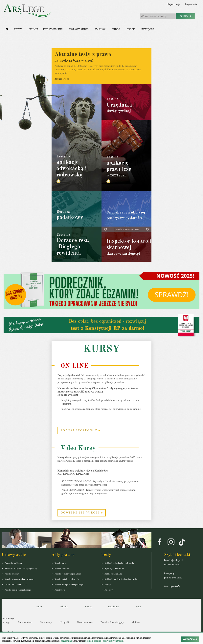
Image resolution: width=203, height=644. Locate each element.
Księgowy (109, 590)
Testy (18, 29)
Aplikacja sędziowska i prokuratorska (121, 579)
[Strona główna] (7, 30)
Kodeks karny (61, 563)
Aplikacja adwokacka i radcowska (119, 563)
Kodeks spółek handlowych (67, 579)
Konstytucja (60, 590)
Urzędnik (64, 622)
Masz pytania (172, 586)
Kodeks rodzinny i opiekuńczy (68, 574)
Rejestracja (174, 4)
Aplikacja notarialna (113, 574)
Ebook (131, 29)
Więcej (148, 29)
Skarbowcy (46, 622)
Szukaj (185, 16)
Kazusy (100, 29)
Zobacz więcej (64, 79)
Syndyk (108, 584)
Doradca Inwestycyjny (112, 622)
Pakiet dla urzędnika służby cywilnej (21, 568)
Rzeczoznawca (85, 622)
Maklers (136, 622)
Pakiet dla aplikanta (13, 563)
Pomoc (39, 607)
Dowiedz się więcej (82, 513)
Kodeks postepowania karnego (18, 590)
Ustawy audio (79, 29)
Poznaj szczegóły (80, 430)
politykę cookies (93, 641)
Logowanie (191, 4)
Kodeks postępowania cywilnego (19, 579)
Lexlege (6, 622)
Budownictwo (25, 622)
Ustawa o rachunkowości (16, 584)
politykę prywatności (113, 641)
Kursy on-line (53, 29)
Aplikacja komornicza (114, 568)
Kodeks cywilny (12, 574)
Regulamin (113, 607)
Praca (138, 607)
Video (116, 29)
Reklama (64, 607)
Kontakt (89, 607)
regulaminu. (67, 641)
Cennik (33, 29)
